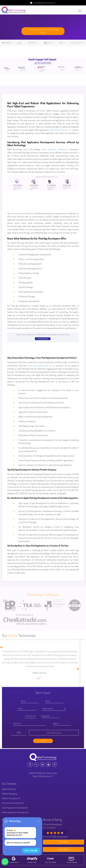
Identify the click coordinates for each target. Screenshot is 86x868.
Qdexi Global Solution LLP (60, 130)
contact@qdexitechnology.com (45, 3)
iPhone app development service (41, 366)
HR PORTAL (64, 842)
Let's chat (31, 851)
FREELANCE (64, 849)
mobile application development (55, 149)
